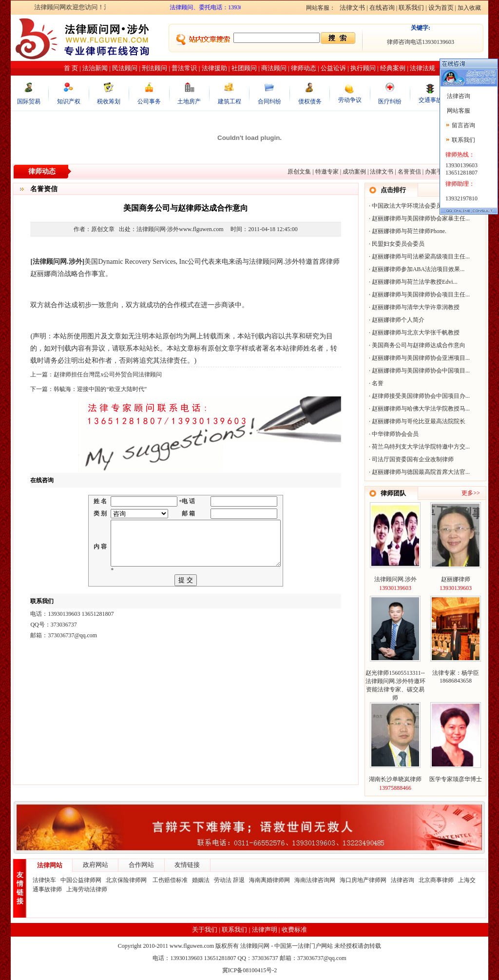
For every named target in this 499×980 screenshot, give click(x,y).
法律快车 (44, 880)
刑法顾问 (154, 68)
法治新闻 (95, 68)
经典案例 (393, 68)
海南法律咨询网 (315, 880)
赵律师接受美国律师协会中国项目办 (419, 396)
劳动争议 (350, 100)
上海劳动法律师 (87, 889)
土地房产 (189, 101)
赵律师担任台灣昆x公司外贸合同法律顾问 (108, 374)
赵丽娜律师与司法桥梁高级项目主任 (419, 256)
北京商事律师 (436, 880)
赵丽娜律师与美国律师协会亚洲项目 (419, 358)
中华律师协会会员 (395, 434)
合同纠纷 (269, 101)
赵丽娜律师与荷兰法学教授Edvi (413, 282)
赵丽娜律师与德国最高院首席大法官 (419, 472)
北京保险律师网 (127, 880)
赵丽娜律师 (456, 579)
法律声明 (265, 930)
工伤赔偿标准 (170, 880)
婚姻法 (201, 880)
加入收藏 (469, 8)
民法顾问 (125, 68)
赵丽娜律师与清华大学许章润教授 (416, 307)
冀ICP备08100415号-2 (250, 970)
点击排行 (393, 190)
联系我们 (411, 8)
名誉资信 (409, 172)
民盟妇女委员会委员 (398, 244)
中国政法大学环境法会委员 (407, 206)
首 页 (71, 68)
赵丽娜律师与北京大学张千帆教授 (416, 333)
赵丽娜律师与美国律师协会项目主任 (419, 294)
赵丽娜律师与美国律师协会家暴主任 (419, 218)
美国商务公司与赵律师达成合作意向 (419, 345)
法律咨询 (403, 880)
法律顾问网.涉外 (395, 579)
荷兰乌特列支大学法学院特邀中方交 (419, 447)
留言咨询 (463, 125)
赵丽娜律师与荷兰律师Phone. (409, 231)
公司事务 (149, 101)
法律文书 (352, 8)
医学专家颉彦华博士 (456, 779)
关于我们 (205, 930)
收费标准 (294, 930)
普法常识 (184, 68)
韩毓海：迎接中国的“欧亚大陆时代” (100, 389)
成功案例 (354, 172)
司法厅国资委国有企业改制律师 (413, 459)
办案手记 (437, 172)
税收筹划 (109, 101)
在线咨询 (382, 8)
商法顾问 (274, 68)
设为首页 (441, 8)
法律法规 (422, 68)
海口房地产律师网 (363, 880)
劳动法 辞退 (229, 880)
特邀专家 (327, 172)
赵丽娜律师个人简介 (398, 320)
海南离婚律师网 (269, 880)
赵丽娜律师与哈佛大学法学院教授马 (419, 409)
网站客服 (458, 111)
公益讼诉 (333, 68)
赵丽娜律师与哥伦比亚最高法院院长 (419, 421)
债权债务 (310, 101)
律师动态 (304, 68)
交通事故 (430, 100)
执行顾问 (363, 68)
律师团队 (393, 493)
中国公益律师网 (81, 880)
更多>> (471, 493)
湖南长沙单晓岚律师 (395, 779)
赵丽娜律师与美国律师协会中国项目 (419, 371)
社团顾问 (244, 68)
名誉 (378, 383)
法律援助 (214, 68)
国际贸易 (29, 101)
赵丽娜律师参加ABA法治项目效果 (416, 269)
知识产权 (69, 101)
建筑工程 (230, 101)
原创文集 (299, 172)
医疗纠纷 (390, 101)
